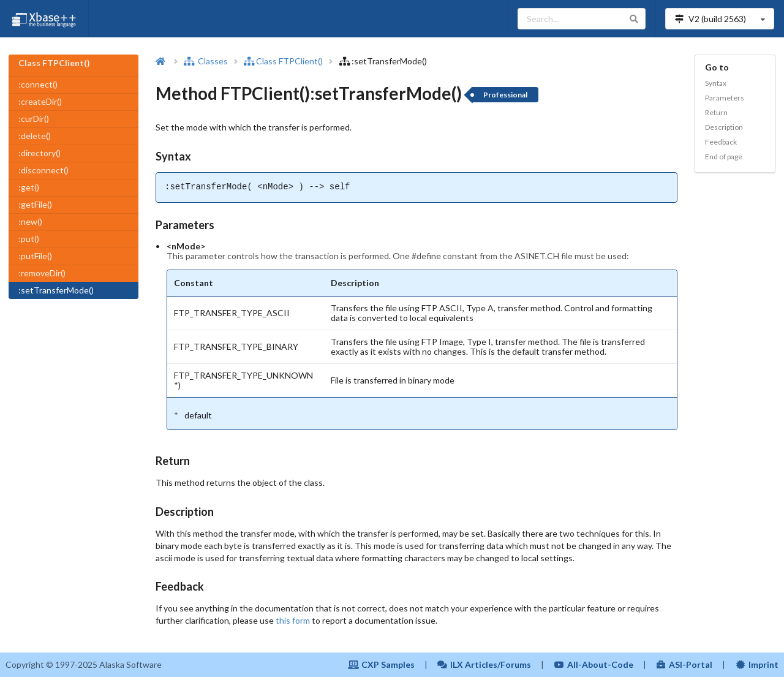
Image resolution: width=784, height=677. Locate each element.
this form (293, 620)
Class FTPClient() (283, 61)
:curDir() (34, 119)
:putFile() (35, 256)
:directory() (40, 153)
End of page (724, 157)
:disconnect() (43, 170)
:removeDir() (42, 273)
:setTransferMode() (56, 290)
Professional (505, 95)
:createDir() (40, 101)
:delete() (35, 136)
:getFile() (35, 204)
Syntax (716, 83)
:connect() (38, 84)
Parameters (725, 98)
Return (716, 112)
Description (724, 127)
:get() (29, 187)
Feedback (721, 142)
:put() (29, 239)
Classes (206, 61)
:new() (30, 221)
